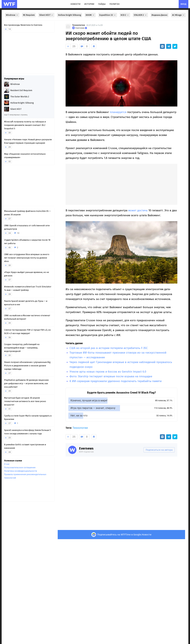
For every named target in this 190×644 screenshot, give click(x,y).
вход (184, 4)
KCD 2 (125, 15)
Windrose (12, 15)
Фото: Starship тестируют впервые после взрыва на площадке (111, 376)
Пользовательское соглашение (20, 467)
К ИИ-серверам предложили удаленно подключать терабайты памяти (116, 381)
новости (75, 4)
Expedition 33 (108, 15)
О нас (7, 464)
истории (89, 4)
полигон (114, 4)
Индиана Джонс (160, 15)
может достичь (138, 210)
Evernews (86, 448)
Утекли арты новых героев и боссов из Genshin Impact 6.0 (108, 372)
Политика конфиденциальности (21, 471)
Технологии (79, 25)
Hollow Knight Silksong (70, 15)
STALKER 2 (140, 15)
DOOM (90, 15)
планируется (118, 112)
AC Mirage (178, 15)
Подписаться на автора (159, 450)
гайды (102, 4)
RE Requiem (29, 15)
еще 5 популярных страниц (16, 115)
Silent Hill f (46, 15)
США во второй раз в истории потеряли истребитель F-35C (109, 348)
